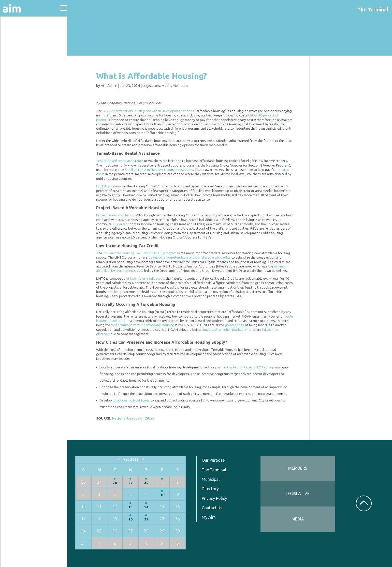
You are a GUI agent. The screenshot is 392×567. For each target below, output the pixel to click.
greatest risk (237, 325)
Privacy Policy (217, 498)
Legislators (153, 86)
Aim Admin (111, 86)
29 (134, 483)
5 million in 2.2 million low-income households (161, 170)
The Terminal (216, 470)
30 (149, 483)
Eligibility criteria (111, 186)
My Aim (211, 517)
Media (168, 86)
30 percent (123, 224)
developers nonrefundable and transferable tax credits (192, 257)
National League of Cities (135, 418)
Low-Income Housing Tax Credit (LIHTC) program (142, 253)
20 (134, 519)
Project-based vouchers (116, 215)
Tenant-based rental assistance (122, 161)
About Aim (18, 36)
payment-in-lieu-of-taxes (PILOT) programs (250, 367)
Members (182, 86)
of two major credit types (147, 279)
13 (134, 507)
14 (149, 507)
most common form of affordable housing (145, 325)
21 (149, 519)
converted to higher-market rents (229, 330)
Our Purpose (216, 460)
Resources (17, 111)
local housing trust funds (133, 400)
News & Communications (25, 94)
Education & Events (29, 63)
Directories (19, 77)
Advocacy (17, 50)
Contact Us (215, 508)
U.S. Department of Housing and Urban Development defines (150, 111)
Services (15, 125)
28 (118, 483)
